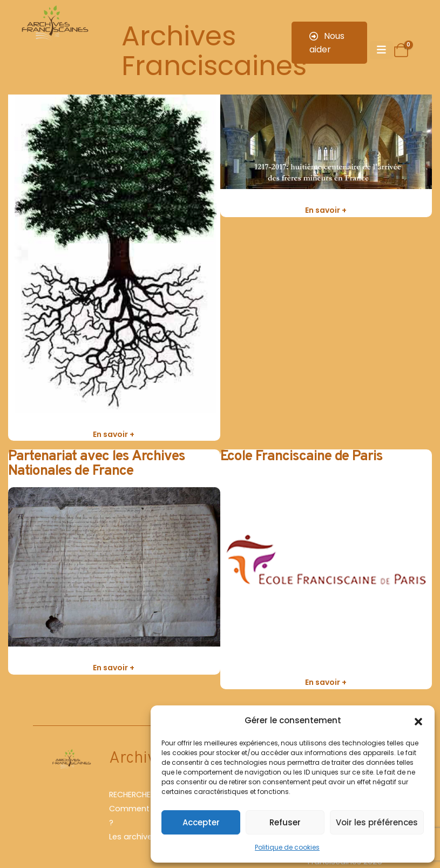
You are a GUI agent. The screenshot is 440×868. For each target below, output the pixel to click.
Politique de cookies (287, 847)
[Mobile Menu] (381, 50)
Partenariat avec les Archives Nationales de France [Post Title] (97, 464)
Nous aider (327, 43)
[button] (418, 721)
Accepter (201, 822)
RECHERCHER (132, 795)
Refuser (285, 822)
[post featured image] (114, 250)
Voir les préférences (377, 822)
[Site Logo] (54, 24)
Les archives (133, 837)
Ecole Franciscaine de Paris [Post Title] (302, 457)
